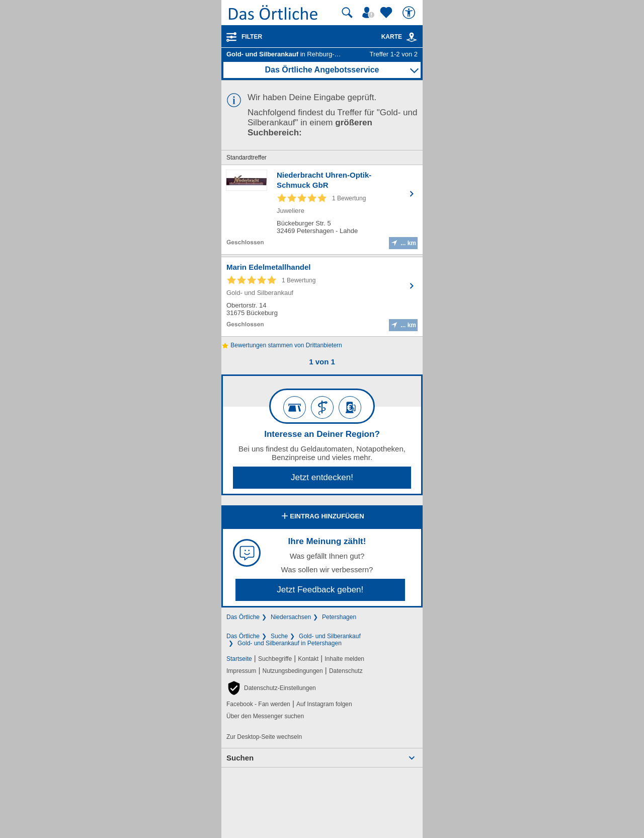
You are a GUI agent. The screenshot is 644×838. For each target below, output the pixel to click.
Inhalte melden (344, 659)
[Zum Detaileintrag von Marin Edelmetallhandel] (322, 297)
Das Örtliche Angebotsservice (322, 70)
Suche (279, 636)
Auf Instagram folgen (324, 704)
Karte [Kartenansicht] (399, 37)
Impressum (241, 671)
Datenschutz (346, 671)
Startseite (239, 659)
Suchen (240, 758)
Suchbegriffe (275, 659)
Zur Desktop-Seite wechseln (264, 737)
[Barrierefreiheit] (410, 13)
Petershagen (339, 617)
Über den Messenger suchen (265, 716)
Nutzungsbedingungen (293, 671)
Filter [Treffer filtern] (252, 37)
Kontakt (308, 659)
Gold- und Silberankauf (330, 636)
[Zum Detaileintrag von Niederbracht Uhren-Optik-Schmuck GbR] (322, 210)
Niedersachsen (291, 617)
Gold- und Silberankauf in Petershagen (290, 643)
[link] (412, 37)
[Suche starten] (347, 13)
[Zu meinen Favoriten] (387, 13)
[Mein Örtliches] (370, 13)
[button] (271, 688)
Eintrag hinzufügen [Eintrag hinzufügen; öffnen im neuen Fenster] (322, 517)
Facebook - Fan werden (258, 704)
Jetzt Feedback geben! (320, 590)
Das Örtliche (243, 617)
